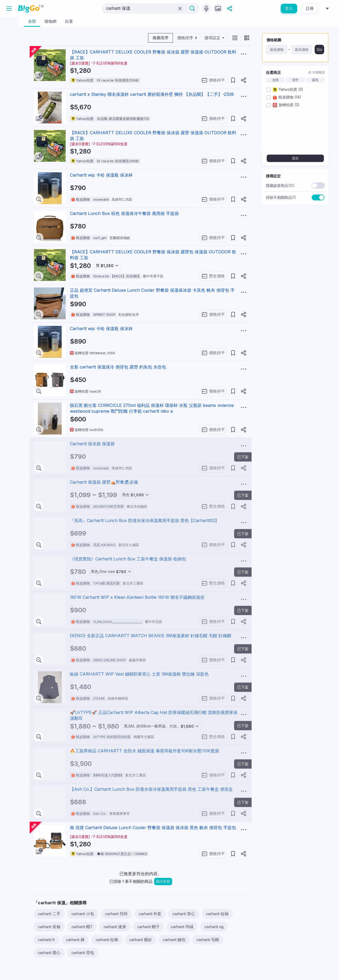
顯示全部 (163, 881)
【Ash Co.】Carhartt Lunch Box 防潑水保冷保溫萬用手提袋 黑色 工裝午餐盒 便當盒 (151, 789)
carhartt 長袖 (49, 927)
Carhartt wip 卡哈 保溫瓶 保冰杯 (101, 175)
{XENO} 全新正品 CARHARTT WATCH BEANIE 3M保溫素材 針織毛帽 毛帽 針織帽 (151, 636)
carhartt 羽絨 (182, 927)
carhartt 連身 (115, 927)
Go (319, 49)
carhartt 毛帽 (208, 940)
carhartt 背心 (184, 914)
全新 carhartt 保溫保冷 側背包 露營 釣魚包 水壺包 (118, 367)
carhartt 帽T (82, 927)
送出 (295, 158)
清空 (295, 80)
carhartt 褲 (75, 940)
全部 (275, 80)
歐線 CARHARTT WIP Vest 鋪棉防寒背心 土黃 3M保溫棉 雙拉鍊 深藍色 (139, 674)
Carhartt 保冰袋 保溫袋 (92, 444)
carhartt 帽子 (148, 927)
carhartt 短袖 (217, 914)
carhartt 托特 (116, 914)
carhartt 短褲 (107, 940)
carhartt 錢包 (174, 940)
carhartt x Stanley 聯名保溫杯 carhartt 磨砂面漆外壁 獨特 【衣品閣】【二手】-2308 (152, 94)
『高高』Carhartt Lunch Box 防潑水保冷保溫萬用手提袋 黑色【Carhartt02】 (144, 520)
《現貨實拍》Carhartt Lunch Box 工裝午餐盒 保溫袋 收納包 (128, 559)
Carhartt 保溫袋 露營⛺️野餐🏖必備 (104, 482)
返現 (315, 80)
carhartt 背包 (83, 953)
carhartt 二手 (49, 914)
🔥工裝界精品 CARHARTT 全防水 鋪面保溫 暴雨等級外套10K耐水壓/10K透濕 (144, 751)
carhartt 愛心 (49, 953)
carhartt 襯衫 (140, 940)
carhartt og (214, 927)
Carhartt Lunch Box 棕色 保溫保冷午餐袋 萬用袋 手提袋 (124, 213)
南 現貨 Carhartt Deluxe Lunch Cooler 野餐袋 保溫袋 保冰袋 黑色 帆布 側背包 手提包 (153, 828)
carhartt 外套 (150, 914)
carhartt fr (46, 940)
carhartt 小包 (83, 914)
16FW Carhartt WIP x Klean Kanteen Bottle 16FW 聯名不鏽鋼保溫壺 (137, 597)
